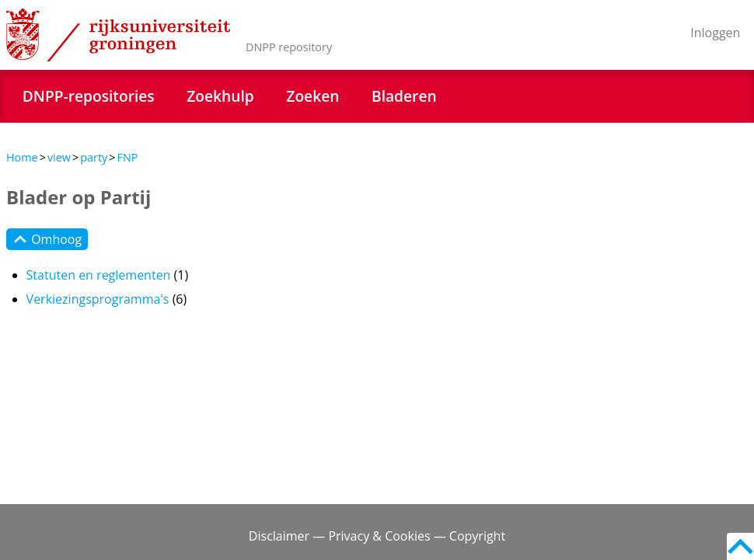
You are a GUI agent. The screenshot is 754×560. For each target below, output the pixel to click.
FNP (127, 157)
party (94, 157)
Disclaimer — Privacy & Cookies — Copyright (377, 536)
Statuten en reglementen (99, 275)
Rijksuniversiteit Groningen (118, 35)
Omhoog (47, 239)
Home (22, 157)
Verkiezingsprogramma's (98, 299)
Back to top (740, 546)
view (59, 157)
